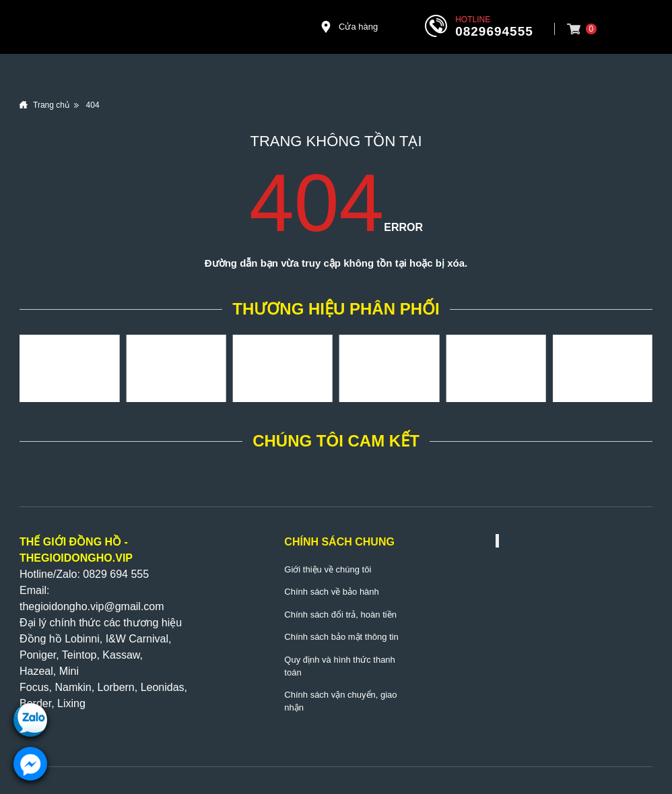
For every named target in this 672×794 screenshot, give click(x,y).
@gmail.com (134, 606)
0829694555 (494, 31)
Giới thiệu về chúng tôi (328, 569)
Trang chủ (51, 105)
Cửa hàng (349, 27)
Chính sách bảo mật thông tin (341, 637)
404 (93, 105)
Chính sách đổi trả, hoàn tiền (340, 615)
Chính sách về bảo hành (331, 592)
